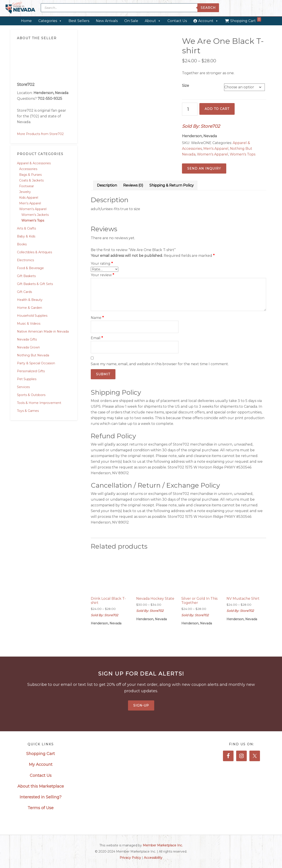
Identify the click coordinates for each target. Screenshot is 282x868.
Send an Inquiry (204, 168)
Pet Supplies (27, 379)
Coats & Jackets (31, 180)
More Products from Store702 (40, 134)
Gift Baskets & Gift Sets (35, 284)
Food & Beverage (30, 268)
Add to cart (217, 109)
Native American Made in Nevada (43, 331)
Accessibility (153, 858)
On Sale (131, 21)
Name (97, 318)
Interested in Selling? (41, 797)
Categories (50, 21)
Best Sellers (79, 21)
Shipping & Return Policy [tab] (172, 185)
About (153, 21)
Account (208, 21)
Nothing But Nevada (33, 355)
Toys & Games (28, 411)
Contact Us (177, 21)
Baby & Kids (26, 236)
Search (208, 8)
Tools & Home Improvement (39, 403)
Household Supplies (32, 316)
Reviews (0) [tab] (133, 185)
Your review (102, 275)
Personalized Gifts (31, 371)
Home (26, 21)
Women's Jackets (35, 215)
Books (22, 244)
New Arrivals (107, 21)
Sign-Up (141, 705)
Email (97, 338)
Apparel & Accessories (34, 163)
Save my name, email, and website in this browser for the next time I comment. (160, 364)
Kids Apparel (29, 198)
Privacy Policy (130, 858)
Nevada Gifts (27, 339)
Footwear (27, 186)
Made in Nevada (20, 8)
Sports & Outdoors (31, 395)
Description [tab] (107, 185)
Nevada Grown (28, 347)
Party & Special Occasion (36, 363)
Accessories (28, 169)
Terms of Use (41, 808)
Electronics (25, 260)
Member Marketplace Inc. (163, 845)
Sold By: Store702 (201, 126)
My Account (41, 764)
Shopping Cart (246, 20)
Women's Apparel (33, 209)
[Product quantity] (190, 109)
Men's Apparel (30, 203)
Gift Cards (24, 292)
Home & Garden (30, 308)
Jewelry (25, 192)
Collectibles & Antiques (34, 252)
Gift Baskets (26, 276)
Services (23, 387)
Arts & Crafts (26, 228)
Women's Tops (33, 220)
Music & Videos (29, 324)
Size (186, 86)
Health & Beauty (30, 300)
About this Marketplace (41, 786)
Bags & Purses (30, 175)
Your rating (102, 264)
